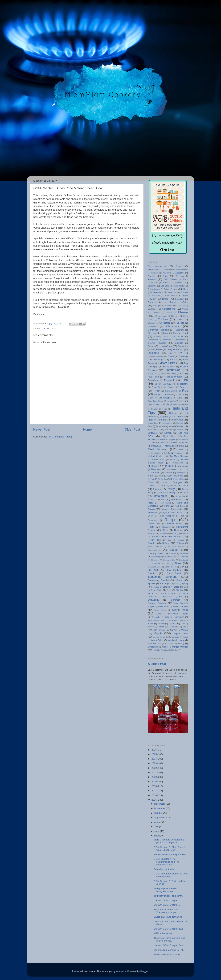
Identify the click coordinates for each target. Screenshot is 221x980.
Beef (175, 289)
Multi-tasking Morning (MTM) (169, 950)
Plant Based (165, 503)
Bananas (165, 286)
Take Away (172, 614)
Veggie (158, 633)
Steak (177, 587)
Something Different (162, 577)
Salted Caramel (155, 547)
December (160, 804)
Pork (166, 506)
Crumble (179, 343)
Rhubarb (152, 534)
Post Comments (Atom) (60, 437)
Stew (169, 590)
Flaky (156, 384)
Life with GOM (49, 328)
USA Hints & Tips (161, 630)
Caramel (169, 306)
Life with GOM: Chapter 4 (167, 900)
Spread (175, 584)
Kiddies (179, 426)
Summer (175, 600)
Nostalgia (181, 473)
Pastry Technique (168, 493)
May (157, 836)
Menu (167, 453)
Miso (173, 459)
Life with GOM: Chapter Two (168, 929)
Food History (182, 384)
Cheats (169, 313)
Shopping (155, 560)
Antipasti (155, 273)
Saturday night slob (164, 869)
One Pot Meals (177, 479)
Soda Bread (174, 573)
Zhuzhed (175, 650)
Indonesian (177, 420)
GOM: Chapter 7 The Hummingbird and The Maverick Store (167, 862)
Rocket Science (174, 537)
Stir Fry (179, 590)
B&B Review (170, 279)
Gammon (180, 394)
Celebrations (169, 309)
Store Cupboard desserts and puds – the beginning (169, 841)
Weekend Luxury (176, 640)
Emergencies (169, 367)
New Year (156, 469)
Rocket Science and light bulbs (170, 854)
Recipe (171, 520)
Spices (163, 584)
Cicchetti (180, 330)
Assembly (180, 276)
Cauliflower (152, 309)
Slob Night (153, 570)
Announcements (181, 270)
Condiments (153, 340)
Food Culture (167, 384)
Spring (185, 584)
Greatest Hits (154, 404)
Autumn (152, 279)
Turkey (151, 627)
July (157, 827)
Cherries (175, 316)
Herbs (164, 409)
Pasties (157, 489)
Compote (179, 336)
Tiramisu (181, 620)
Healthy (154, 409)
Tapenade (156, 617)
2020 (154, 777)
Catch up (181, 306)
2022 (154, 768)
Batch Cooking (154, 289)
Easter (173, 360)
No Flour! (155, 473)
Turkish (161, 627)
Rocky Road (154, 540)
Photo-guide (160, 496)
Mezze (162, 456)
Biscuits (184, 292)
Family (173, 374)
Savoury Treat (155, 553)
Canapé (157, 306)
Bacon (166, 283)
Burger (173, 302)
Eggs (155, 367)
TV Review (174, 627)
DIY (180, 353)
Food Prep (157, 387)
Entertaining (173, 370)
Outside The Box (156, 486)
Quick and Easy (173, 512)
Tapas (185, 614)
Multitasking (178, 463)
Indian (163, 420)
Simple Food (170, 567)
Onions (151, 482)
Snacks (152, 573)
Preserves (153, 513)
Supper (151, 606)
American (167, 270)
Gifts (180, 398)
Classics (152, 333)
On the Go (162, 479)
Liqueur (172, 440)
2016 (154, 795)
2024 (154, 759)
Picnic (151, 499)
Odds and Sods (175, 476)
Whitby (181, 644)
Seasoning (155, 557)
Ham (175, 404)
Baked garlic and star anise (168, 917)
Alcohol (179, 266)
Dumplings (158, 360)
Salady (166, 543)
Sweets (159, 614)
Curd (161, 346)
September (160, 818)
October (159, 813)
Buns (164, 302)
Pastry (171, 489)
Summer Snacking (157, 603)
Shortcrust (184, 560)
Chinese (151, 323)
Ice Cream (177, 416)
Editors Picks (167, 363)
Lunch (154, 443)
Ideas (151, 420)
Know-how (169, 430)
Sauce (174, 550)
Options (164, 482)
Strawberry (154, 600)
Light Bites (169, 436)
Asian (165, 276)
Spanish (152, 584)
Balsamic (152, 286)
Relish (151, 527)
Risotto (185, 534)
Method (151, 456)
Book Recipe (171, 296)
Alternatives (153, 270)
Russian (180, 540)
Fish (185, 380)
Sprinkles (155, 587)
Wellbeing (169, 644)
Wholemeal (153, 647)
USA (185, 627)
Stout (181, 597)
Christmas (173, 326)
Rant (182, 516)
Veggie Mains (180, 634)
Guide (166, 404)
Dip (171, 353)
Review (178, 530)
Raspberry (153, 520)
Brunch (152, 302)
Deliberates (157, 349)
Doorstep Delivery (156, 356)
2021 (154, 772)
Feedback (169, 380)
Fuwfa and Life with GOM (167, 954)
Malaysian (156, 446)
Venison (156, 637)
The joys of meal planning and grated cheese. (169, 939)
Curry (169, 346)
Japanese (160, 426)
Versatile (176, 637)
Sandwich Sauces (176, 547)
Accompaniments (157, 266)
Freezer (184, 387)
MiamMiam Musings (178, 456)
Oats (161, 476)
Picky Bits (181, 496)
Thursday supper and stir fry (168, 896)
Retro (166, 530)
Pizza (150, 503)
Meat (181, 450)
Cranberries (180, 340)
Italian (179, 423)
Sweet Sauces (180, 606)
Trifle (183, 624)
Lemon (168, 433)
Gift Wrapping (165, 398)
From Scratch (171, 391)
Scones (172, 553)
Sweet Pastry (163, 606)
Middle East (158, 459)
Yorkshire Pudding (160, 650)
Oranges (177, 482)
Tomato (161, 624)
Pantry (173, 486)
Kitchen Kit (154, 430)
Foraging (171, 387)
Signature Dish (154, 567)
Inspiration (153, 423)
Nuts (150, 476)
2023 (154, 763)
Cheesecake (161, 316)
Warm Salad (157, 640)
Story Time (168, 597)
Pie (163, 499)
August (158, 822)
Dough (171, 356)
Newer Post (42, 429)
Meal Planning (158, 449)
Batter (167, 289)
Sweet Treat (180, 610)
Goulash (171, 401)
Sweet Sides (160, 610)
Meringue (181, 453)
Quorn (150, 516)
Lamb (180, 430)
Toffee (151, 624)
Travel (172, 624)
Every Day (152, 374)
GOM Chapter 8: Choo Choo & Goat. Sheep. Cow (170, 849)
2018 (154, 786)
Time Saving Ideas (156, 620)
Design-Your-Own (175, 349)
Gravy (182, 401)
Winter (165, 647)
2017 (154, 791)
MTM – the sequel (163, 933)
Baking (178, 283)
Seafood (184, 553)
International (167, 423)
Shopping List (169, 560)
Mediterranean (154, 453)
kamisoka (121, 971)
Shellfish (184, 557)
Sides (178, 563)
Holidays (173, 413)
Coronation (166, 340)
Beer (186, 289)
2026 (154, 750)
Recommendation (175, 524)
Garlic (151, 398)
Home (87, 429)
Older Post (132, 429)
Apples (151, 276)
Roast (155, 537)
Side (167, 564)
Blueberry (156, 296)
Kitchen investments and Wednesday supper (167, 911)
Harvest (185, 404)
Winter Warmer (180, 647)
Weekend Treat (154, 644)
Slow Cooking (174, 570)
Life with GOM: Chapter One (169, 945)
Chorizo (180, 323)
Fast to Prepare (174, 377)
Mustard (169, 466)
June (157, 831)
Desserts (153, 353)
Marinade (169, 446)
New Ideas (183, 466)
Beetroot (157, 292)
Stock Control (168, 593)
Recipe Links (154, 524)
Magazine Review (169, 443)
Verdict (166, 637)
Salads (151, 543)
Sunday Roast (179, 603)
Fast (182, 374)
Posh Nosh (180, 506)
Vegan (185, 630)
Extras (164, 374)
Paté (186, 493)
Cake (185, 302)
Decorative (183, 346)
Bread (165, 299)
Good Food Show (155, 401)
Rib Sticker (164, 534)
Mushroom (153, 466)
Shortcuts (156, 564)
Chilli (179, 320)
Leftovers (153, 433)
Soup (179, 580)
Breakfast (180, 299)
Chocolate (165, 323)
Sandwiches (154, 550)
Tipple (171, 620)
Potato (151, 509)
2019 (154, 782)
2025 (154, 754)
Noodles (168, 473)
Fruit (185, 391)
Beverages (172, 292)
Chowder (152, 327)
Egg (186, 363)
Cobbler (164, 333)
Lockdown (184, 440)
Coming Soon (161, 336)
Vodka (185, 637)
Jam (150, 426)
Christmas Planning (158, 330)
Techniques (179, 617)
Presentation (177, 509)
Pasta (185, 486)
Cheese (183, 312)
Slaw (182, 567)
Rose (169, 540)
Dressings (183, 356)
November (160, 808)
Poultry (164, 509)
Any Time (167, 273)
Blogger (144, 971)
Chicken (163, 319)
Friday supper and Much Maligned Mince (166, 890)
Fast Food (153, 377)
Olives (151, 479)
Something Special (158, 580)
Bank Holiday (179, 286)
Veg (175, 630)
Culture (151, 346)
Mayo (182, 446)
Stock (150, 593)
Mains (185, 443)
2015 (154, 800)
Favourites (153, 380)
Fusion (168, 394)
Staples (166, 587)
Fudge (157, 394)
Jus (170, 426)
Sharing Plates (170, 557)
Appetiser (180, 273)
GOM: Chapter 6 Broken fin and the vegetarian (170, 875)
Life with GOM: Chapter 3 (167, 905)
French (157, 391)
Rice (174, 534)
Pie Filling (177, 499)
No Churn (184, 469)
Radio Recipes (166, 516)
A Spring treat (157, 664)
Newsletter (172, 469)
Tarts (166, 617)
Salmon (180, 543)
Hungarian (164, 417)
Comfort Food (180, 333)
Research (166, 527)
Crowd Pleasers (157, 343)
